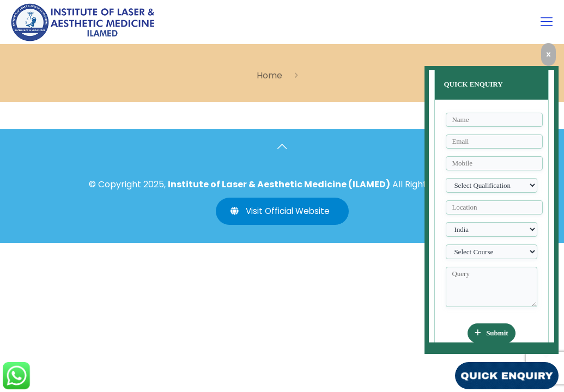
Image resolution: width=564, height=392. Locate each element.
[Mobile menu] (547, 22)
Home (269, 75)
